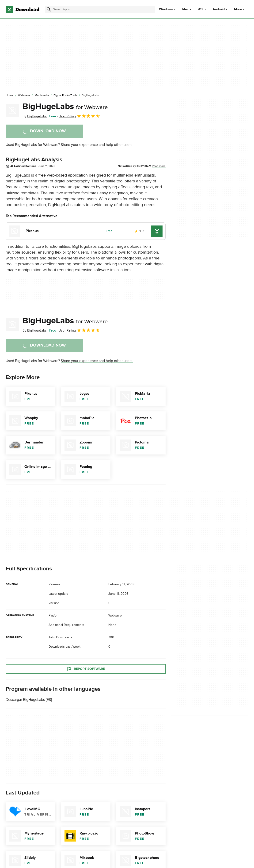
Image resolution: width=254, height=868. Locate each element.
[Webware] (24, 96)
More (240, 9)
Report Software (86, 669)
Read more (159, 166)
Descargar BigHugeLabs (25, 700)
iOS (201, 9)
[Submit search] (49, 9)
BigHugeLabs (65, 107)
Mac (185, 9)
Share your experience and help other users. (97, 145)
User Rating (79, 116)
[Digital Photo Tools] (65, 96)
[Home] (9, 96)
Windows (166, 9)
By (35, 116)
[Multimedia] (42, 96)
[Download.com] (23, 9)
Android (219, 9)
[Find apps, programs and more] (100, 9)
